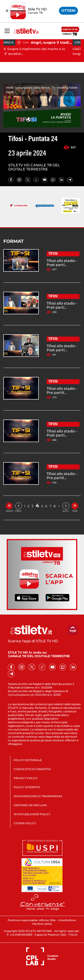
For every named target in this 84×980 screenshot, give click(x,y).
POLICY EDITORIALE (28, 760)
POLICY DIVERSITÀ (27, 787)
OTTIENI (68, 10)
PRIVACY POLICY (26, 778)
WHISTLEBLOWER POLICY (32, 814)
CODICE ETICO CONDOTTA (32, 769)
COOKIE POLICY (25, 823)
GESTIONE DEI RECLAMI (30, 805)
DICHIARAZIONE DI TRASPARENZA (38, 796)
